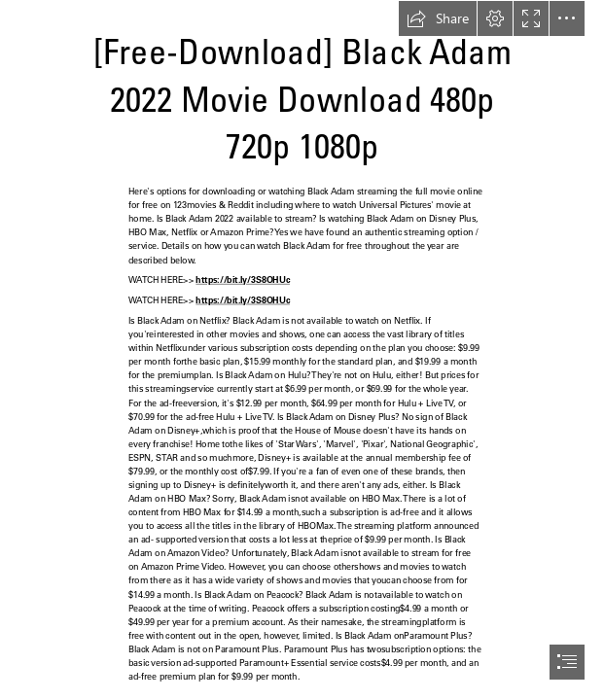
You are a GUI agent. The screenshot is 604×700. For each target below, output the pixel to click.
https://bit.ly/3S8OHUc (244, 280)
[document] (302, 350)
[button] (438, 18)
